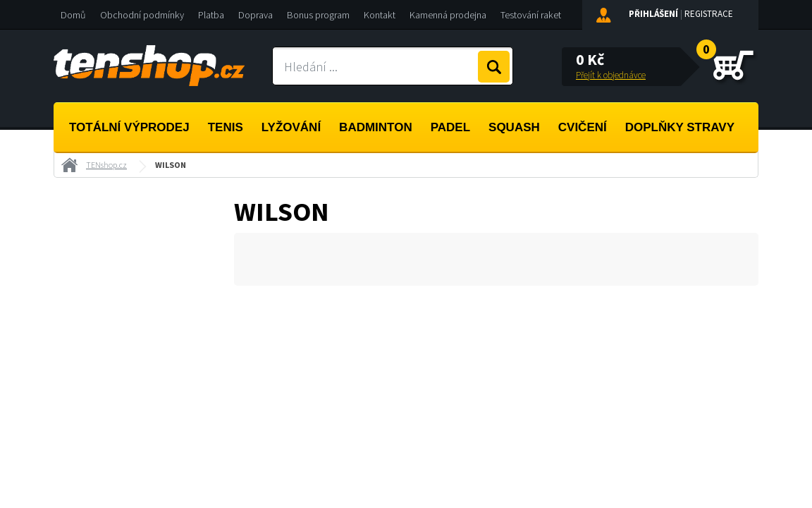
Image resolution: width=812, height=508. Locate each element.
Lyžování (291, 127)
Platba (211, 15)
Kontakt (380, 15)
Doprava (256, 15)
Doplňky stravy (680, 127)
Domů (73, 15)
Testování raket (531, 15)
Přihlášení (653, 14)
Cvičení (583, 127)
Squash (514, 127)
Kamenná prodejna (448, 15)
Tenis (226, 127)
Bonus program (318, 15)
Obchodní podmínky (142, 15)
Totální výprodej (129, 127)
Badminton (376, 127)
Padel (450, 127)
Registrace (709, 14)
